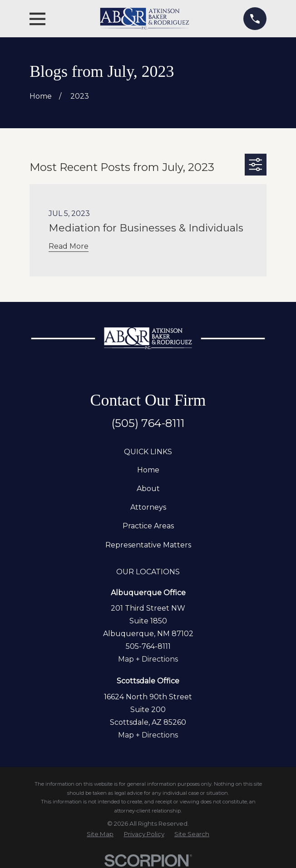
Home (148, 470)
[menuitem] (100, 834)
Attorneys (148, 507)
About (148, 489)
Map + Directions (148, 659)
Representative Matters (148, 545)
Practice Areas (148, 526)
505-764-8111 (148, 646)
